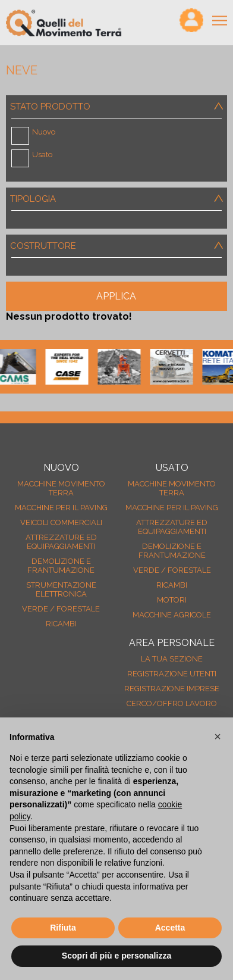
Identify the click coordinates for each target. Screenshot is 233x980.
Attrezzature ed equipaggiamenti (61, 542)
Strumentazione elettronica (61, 589)
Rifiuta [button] (63, 928)
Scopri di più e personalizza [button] (116, 956)
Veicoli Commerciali (61, 522)
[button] (218, 736)
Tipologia (119, 199)
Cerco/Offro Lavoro (172, 703)
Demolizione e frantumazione (61, 566)
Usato (42, 155)
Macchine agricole (172, 615)
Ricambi (61, 624)
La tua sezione (172, 659)
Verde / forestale (61, 609)
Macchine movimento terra (61, 488)
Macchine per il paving (61, 508)
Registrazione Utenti (172, 674)
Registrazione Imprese (172, 689)
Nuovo (44, 132)
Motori (172, 600)
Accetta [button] (170, 928)
